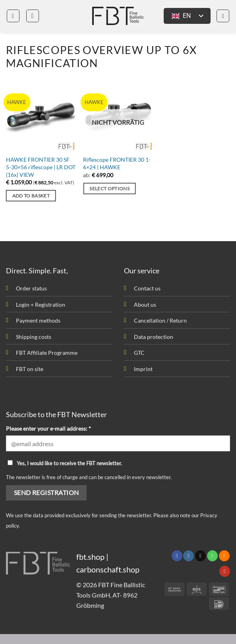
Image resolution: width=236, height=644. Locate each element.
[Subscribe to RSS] (224, 556)
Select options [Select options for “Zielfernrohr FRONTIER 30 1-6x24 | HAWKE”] (109, 189)
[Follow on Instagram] (189, 556)
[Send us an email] (200, 556)
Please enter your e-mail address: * (48, 428)
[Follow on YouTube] (225, 571)
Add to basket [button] (31, 196)
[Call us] (212, 556)
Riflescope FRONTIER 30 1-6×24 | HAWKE (117, 163)
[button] (13, 16)
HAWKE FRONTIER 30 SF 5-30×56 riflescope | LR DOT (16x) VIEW (41, 167)
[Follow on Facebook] (177, 556)
